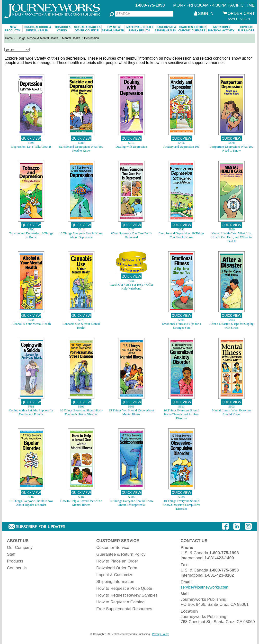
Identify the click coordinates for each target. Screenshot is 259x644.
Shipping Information (115, 582)
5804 (181, 320)
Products (15, 561)
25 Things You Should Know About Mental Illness (131, 412)
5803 (232, 320)
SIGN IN (206, 14)
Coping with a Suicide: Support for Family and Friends (31, 412)
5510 (81, 229)
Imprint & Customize (115, 575)
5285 (81, 143)
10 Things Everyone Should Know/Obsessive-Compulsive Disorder (181, 505)
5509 (81, 406)
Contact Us (17, 568)
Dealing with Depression (131, 147)
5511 (181, 406)
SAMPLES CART (239, 19)
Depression (92, 38)
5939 (232, 229)
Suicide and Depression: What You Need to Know (81, 149)
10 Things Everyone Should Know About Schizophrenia (131, 503)
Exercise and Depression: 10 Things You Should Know (181, 235)
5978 (81, 320)
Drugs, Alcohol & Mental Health (38, 38)
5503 (232, 406)
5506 (131, 497)
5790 (31, 229)
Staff (11, 554)
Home (9, 38)
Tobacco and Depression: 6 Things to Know (31, 235)
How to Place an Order (117, 561)
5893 (31, 143)
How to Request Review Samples (127, 595)
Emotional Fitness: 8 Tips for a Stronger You (182, 326)
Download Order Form (117, 568)
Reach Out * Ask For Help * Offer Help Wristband (131, 286)
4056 (131, 281)
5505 (131, 406)
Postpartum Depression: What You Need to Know (232, 149)
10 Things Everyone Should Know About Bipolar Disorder (31, 503)
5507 (31, 497)
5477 (131, 229)
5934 (31, 320)
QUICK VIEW (31, 138)
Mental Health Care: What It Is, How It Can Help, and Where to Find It (231, 237)
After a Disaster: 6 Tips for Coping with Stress (231, 326)
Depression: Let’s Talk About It (31, 147)
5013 (131, 143)
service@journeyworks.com (205, 587)
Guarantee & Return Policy (121, 554)
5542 (181, 229)
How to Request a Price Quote (124, 588)
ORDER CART (241, 14)
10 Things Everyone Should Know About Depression (81, 235)
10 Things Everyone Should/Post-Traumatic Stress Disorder (81, 412)
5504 (81, 497)
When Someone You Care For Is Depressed (131, 235)
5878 (232, 143)
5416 (181, 143)
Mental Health (71, 38)
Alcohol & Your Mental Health (31, 324)
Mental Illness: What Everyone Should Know (232, 412)
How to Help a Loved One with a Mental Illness (81, 503)
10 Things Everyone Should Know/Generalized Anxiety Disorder (181, 414)
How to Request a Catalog (120, 602)
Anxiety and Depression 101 (181, 147)
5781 (31, 406)
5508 (181, 497)
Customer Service (113, 548)
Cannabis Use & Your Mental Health (81, 326)
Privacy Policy (160, 634)
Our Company (20, 548)
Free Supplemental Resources (124, 609)
